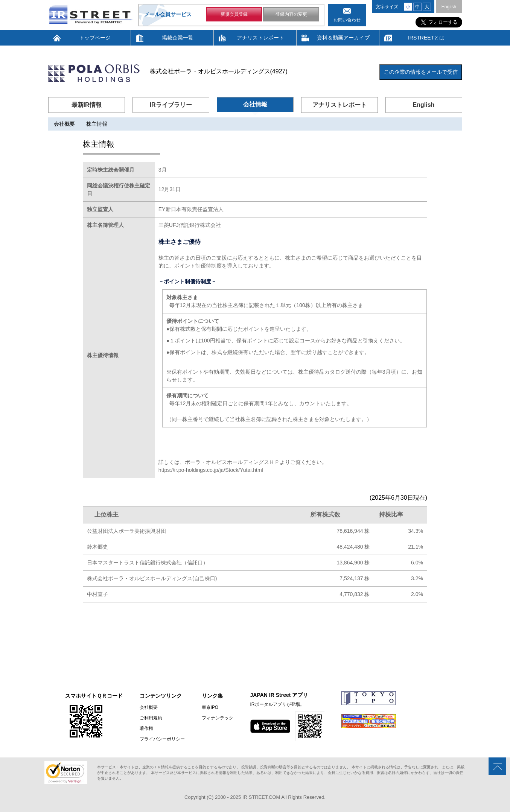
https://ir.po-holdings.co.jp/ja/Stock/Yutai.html (211, 470)
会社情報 (255, 104)
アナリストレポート (260, 38)
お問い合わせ (347, 20)
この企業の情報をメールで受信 (421, 72)
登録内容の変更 (291, 14)
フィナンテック (218, 718)
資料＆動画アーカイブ (343, 38)
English (449, 7)
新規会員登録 (234, 14)
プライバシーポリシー (162, 739)
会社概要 (64, 124)
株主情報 (97, 124)
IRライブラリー (171, 105)
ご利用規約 (151, 718)
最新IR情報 (87, 105)
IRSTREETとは (426, 38)
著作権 (146, 728)
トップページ (95, 38)
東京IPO (210, 707)
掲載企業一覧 (178, 38)
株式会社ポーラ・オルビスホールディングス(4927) (219, 71)
